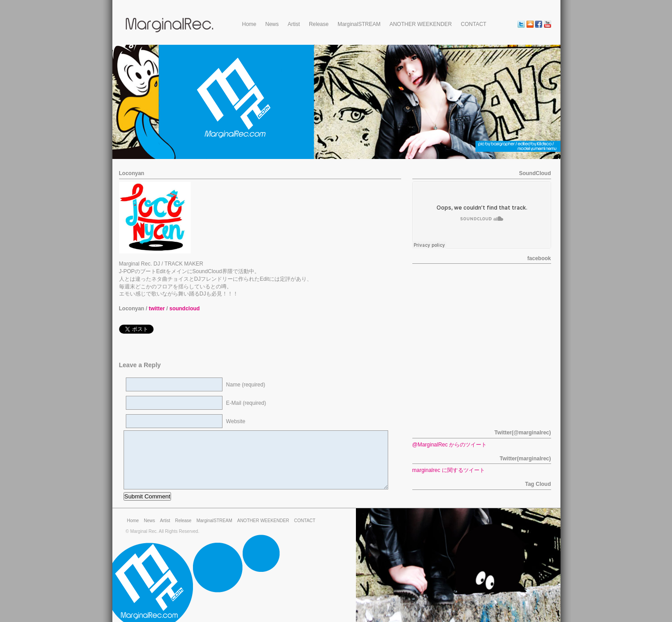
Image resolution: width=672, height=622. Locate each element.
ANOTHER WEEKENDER (421, 24)
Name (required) (246, 385)
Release (319, 24)
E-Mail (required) (246, 403)
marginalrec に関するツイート (449, 470)
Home (249, 24)
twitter (157, 309)
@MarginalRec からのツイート (450, 445)
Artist (294, 24)
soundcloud (184, 309)
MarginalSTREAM (359, 24)
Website (236, 421)
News (272, 24)
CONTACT (473, 24)
